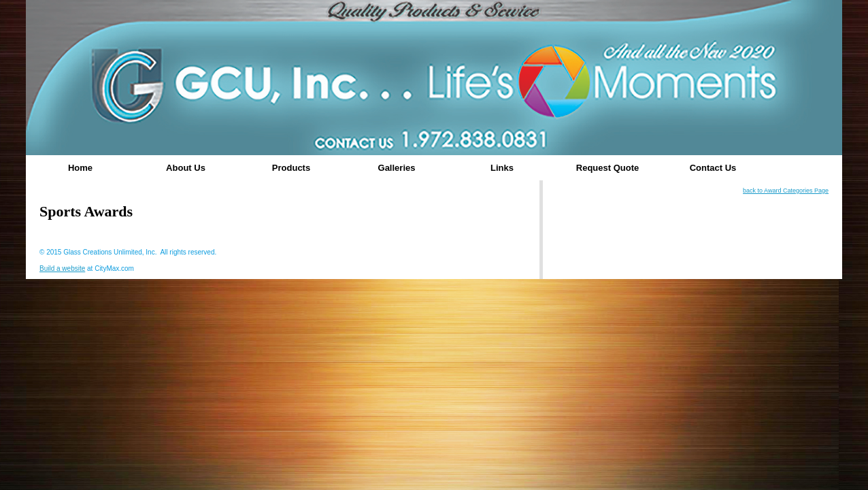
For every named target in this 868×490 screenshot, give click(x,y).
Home (80, 168)
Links (502, 168)
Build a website (62, 268)
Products (291, 168)
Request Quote (607, 168)
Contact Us (713, 168)
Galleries (397, 168)
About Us (186, 168)
